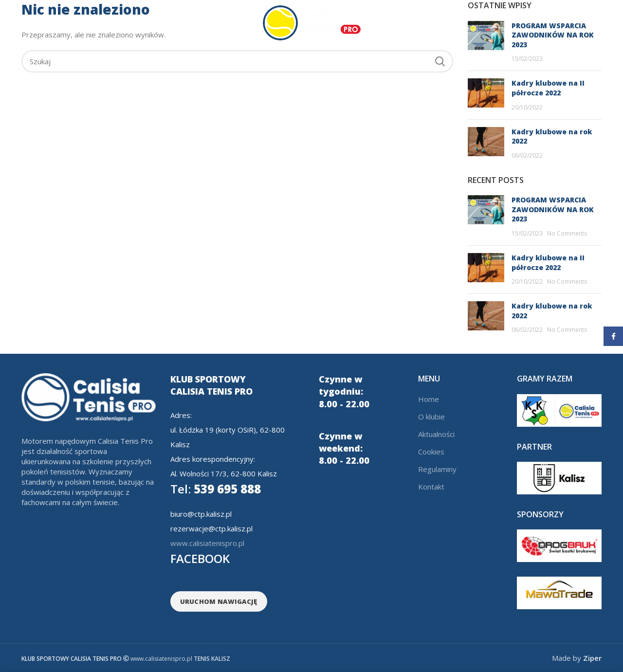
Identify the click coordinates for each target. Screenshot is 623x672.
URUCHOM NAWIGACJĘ (219, 601)
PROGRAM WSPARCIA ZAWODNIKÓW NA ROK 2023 (553, 209)
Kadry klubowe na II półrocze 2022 (548, 88)
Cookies (431, 452)
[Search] (237, 61)
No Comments (567, 233)
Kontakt (431, 487)
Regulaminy (437, 469)
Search (440, 61)
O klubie (431, 417)
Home (429, 399)
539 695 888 (216, 489)
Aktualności (436, 434)
